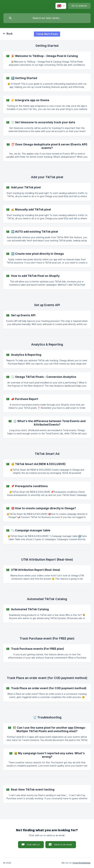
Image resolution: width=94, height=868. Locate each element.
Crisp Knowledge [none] (81, 863)
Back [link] (10, 34)
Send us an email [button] (63, 844)
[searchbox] (47, 18)
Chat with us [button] (33, 844)
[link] (47, 60)
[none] (61, 6)
